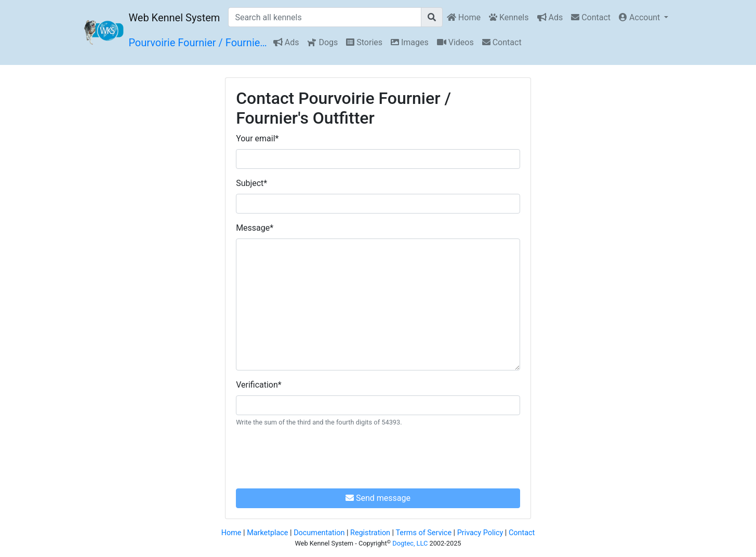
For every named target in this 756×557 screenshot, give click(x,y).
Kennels (509, 17)
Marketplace (267, 533)
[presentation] (315, 456)
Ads (550, 17)
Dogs (322, 42)
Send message (378, 498)
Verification (259, 385)
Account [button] (640, 17)
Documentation (319, 533)
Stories (364, 42)
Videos (455, 42)
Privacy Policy (480, 533)
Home (464, 17)
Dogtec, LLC (410, 543)
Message (255, 228)
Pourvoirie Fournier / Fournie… (197, 43)
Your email (257, 138)
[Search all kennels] (325, 17)
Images (410, 42)
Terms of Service (423, 533)
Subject (251, 183)
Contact (591, 17)
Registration (370, 533)
